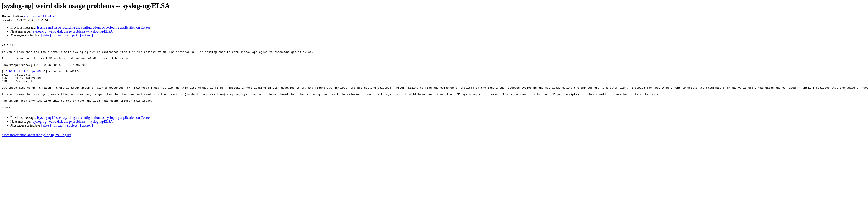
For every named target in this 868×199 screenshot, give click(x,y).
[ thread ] (58, 35)
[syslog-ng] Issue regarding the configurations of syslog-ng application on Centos (94, 27)
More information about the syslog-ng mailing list (36, 148)
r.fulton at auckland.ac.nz (41, 16)
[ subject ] (72, 35)
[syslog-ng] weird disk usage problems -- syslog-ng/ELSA (72, 31)
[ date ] (46, 35)
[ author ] (87, 35)
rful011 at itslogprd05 (22, 77)
